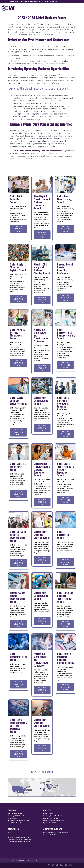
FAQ (12, 860)
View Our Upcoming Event (18, 229)
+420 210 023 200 (15, 823)
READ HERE (12, 832)
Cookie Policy (21, 860)
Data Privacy (33, 860)
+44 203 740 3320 (14, 1)
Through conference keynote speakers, (31, 114)
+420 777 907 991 (50, 835)
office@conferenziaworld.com (31, 1)
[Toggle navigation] (80, 8)
